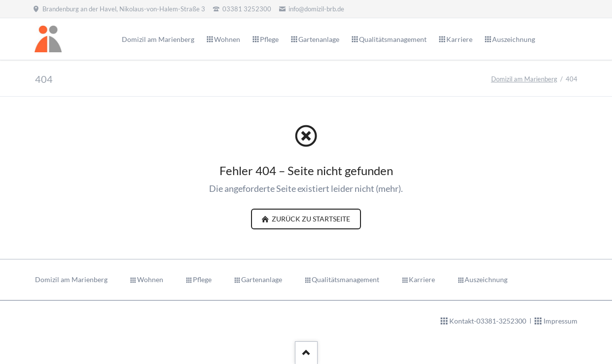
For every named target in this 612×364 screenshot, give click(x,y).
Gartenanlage (262, 279)
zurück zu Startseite (310, 219)
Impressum (560, 321)
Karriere (422, 279)
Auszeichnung (486, 279)
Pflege (202, 279)
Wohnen (150, 279)
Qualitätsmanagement (345, 279)
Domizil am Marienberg (524, 79)
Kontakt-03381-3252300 (488, 321)
